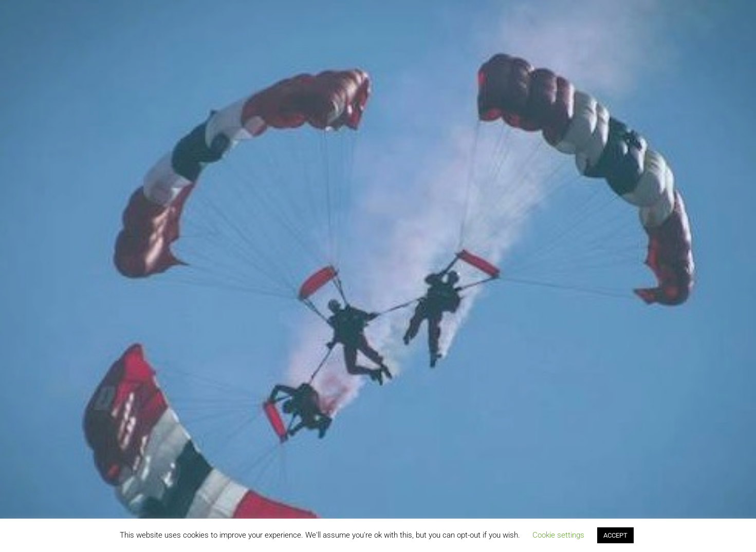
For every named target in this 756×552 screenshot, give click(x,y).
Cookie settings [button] (558, 535)
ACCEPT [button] (615, 535)
